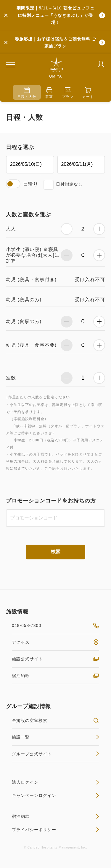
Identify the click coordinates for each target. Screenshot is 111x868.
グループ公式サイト (55, 754)
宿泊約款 (55, 676)
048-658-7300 (55, 625)
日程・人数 (27, 93)
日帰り (31, 184)
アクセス (55, 642)
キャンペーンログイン (55, 795)
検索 (56, 552)
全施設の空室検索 (55, 720)
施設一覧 (55, 737)
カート (88, 93)
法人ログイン (55, 782)
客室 (49, 93)
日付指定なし (69, 184)
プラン (68, 93)
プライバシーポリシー (55, 830)
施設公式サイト (55, 659)
